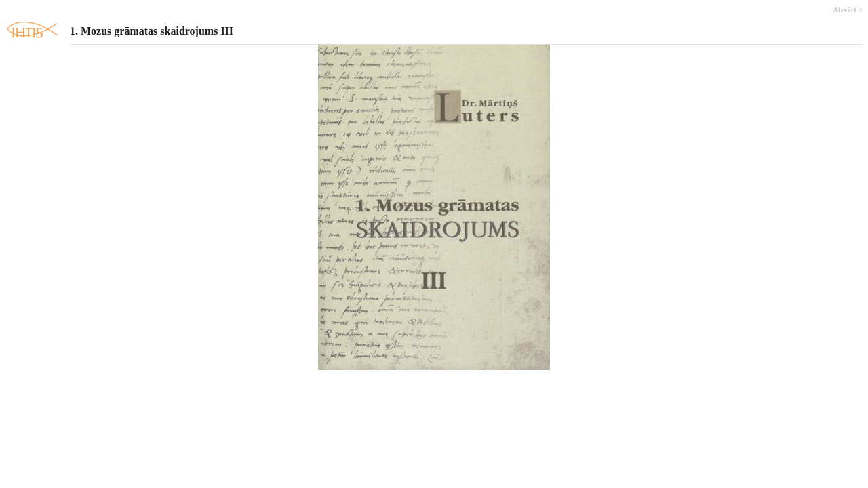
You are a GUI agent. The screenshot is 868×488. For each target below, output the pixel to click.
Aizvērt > (848, 9)
